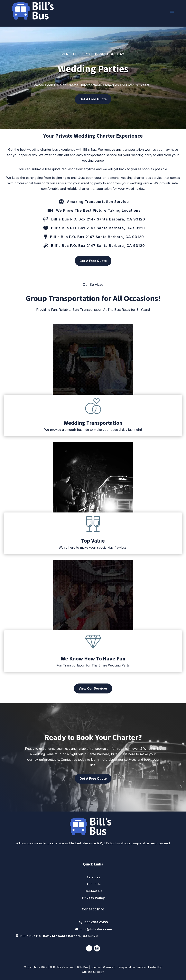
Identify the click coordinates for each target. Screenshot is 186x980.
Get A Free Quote (93, 99)
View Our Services (93, 688)
